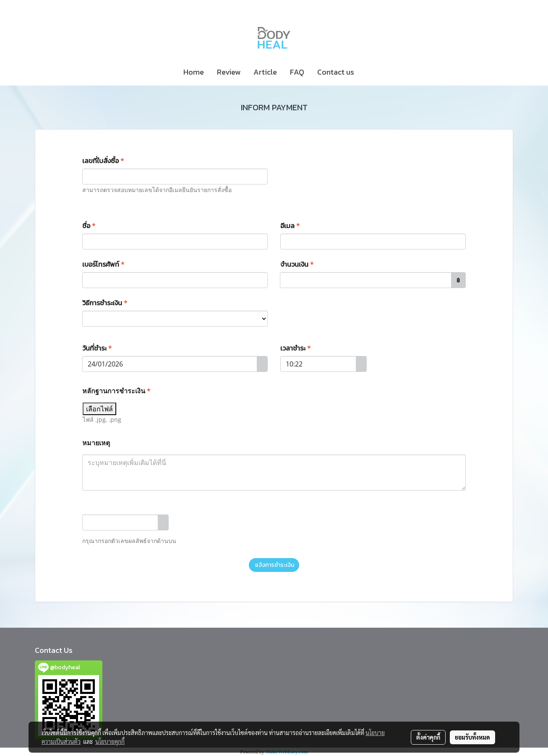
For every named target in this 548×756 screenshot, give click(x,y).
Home (194, 72)
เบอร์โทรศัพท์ (103, 264)
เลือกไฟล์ (99, 409)
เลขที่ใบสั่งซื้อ (103, 161)
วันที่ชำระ (97, 348)
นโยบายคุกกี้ (110, 741)
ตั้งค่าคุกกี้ (428, 737)
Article (265, 72)
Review (229, 72)
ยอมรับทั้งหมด (472, 737)
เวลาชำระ (296, 348)
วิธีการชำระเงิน (105, 303)
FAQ (297, 72)
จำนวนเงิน (297, 264)
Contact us (336, 72)
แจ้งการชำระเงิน (274, 565)
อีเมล (290, 226)
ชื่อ (89, 226)
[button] (368, 72)
